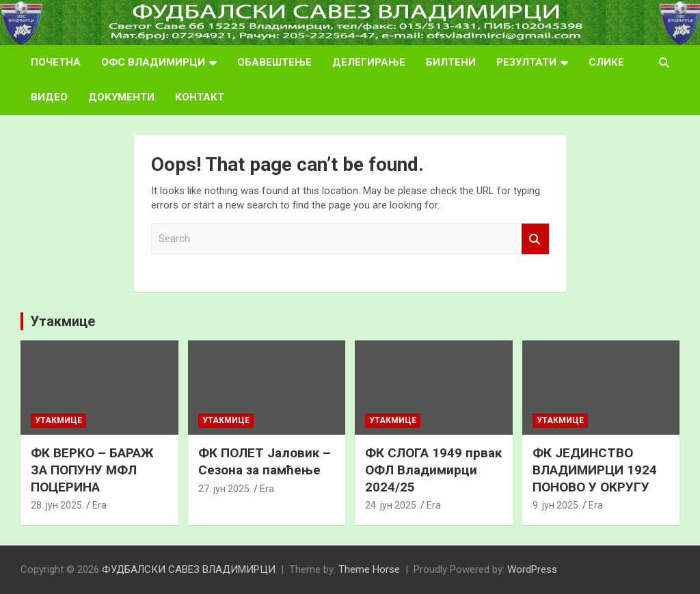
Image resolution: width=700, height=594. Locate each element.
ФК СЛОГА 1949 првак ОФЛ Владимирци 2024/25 (433, 470)
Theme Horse (369, 569)
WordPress (532, 569)
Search (535, 239)
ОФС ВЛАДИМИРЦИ (153, 62)
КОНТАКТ (200, 97)
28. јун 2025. (57, 505)
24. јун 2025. (392, 505)
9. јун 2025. (556, 505)
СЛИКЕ (606, 62)
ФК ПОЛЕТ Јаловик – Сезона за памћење (265, 461)
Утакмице (63, 321)
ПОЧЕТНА (56, 62)
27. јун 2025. (225, 489)
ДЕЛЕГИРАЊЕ (369, 62)
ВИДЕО (49, 97)
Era (99, 505)
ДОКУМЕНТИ (121, 97)
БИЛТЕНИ (451, 62)
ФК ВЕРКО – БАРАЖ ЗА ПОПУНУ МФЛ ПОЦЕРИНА (92, 470)
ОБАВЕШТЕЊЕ (274, 62)
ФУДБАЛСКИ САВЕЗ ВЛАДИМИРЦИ (189, 569)
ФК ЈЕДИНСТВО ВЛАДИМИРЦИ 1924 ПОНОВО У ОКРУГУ (595, 470)
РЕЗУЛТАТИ (526, 62)
